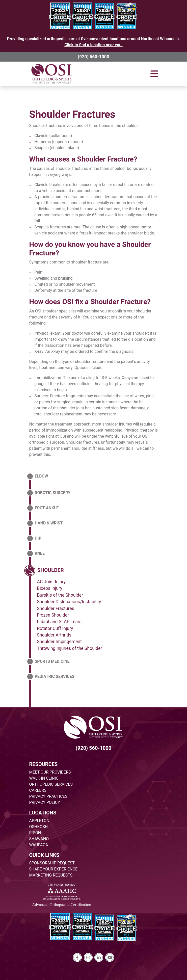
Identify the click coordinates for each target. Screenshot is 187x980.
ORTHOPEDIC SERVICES (51, 784)
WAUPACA (39, 845)
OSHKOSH (39, 827)
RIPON (35, 833)
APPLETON (39, 821)
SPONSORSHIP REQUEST (52, 863)
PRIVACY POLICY (45, 802)
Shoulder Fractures (72, 114)
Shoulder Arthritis (54, 635)
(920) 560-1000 (93, 57)
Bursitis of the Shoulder (60, 595)
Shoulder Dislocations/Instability (69, 602)
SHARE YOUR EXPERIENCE (54, 869)
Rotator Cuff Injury (55, 628)
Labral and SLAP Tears (59, 622)
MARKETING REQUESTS (51, 875)
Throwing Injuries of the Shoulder (70, 648)
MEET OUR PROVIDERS (50, 772)
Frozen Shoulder (53, 615)
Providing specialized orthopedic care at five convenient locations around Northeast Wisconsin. (93, 42)
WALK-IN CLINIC (44, 778)
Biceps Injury (50, 588)
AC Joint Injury (51, 582)
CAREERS (38, 790)
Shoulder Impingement (59, 642)
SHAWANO (39, 839)
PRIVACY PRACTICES (48, 796)
